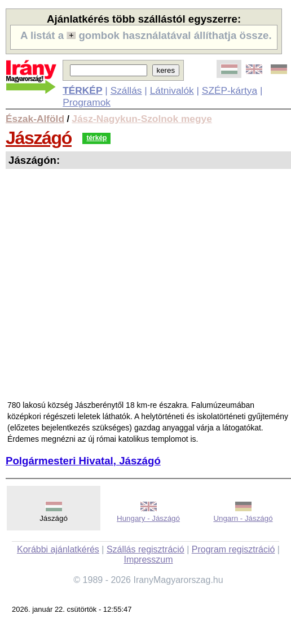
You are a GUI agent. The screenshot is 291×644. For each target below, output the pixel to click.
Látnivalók (172, 90)
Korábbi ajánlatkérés (58, 549)
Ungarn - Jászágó (243, 518)
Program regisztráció (233, 549)
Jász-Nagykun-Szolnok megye (142, 119)
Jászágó (39, 138)
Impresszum (148, 560)
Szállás (126, 90)
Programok (87, 102)
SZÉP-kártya (230, 90)
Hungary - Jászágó (148, 518)
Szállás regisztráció (145, 549)
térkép (96, 138)
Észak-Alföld (35, 119)
